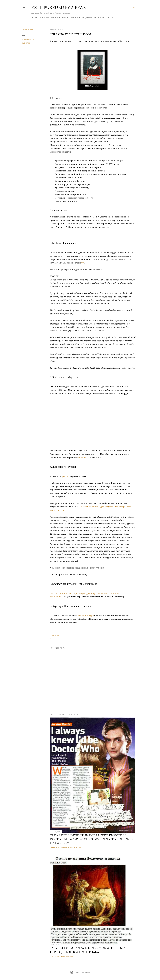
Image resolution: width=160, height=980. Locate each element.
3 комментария (67, 956)
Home (34, 18)
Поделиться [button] (28, 30)
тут (106, 145)
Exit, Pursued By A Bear (59, 7)
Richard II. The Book (49, 18)
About (110, 18)
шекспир (26, 43)
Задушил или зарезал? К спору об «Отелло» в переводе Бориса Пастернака (87, 950)
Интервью (99, 18)
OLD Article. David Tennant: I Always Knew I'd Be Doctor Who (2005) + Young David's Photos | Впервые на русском (91, 839)
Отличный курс (86, 616)
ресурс (65, 476)
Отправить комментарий (71, 848)
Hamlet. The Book (71, 18)
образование (28, 40)
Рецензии (87, 18)
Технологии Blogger (80, 972)
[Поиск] (134, 7)
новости (82, 457)
